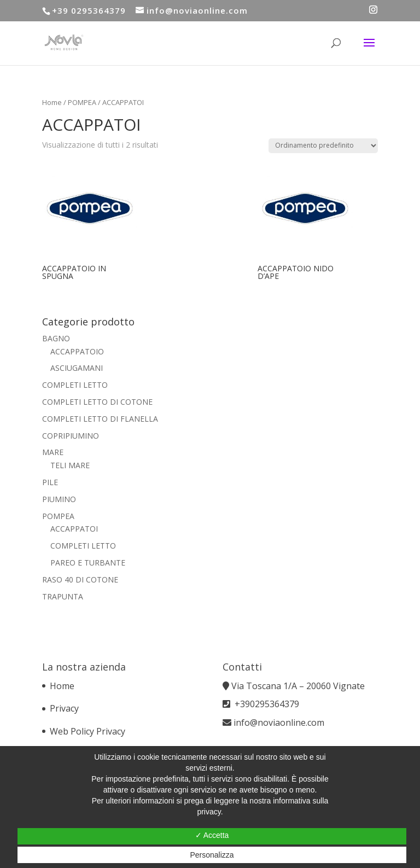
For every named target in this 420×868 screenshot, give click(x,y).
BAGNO (56, 338)
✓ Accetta (212, 835)
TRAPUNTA (63, 596)
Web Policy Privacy (87, 731)
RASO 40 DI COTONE (80, 579)
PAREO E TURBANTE (88, 563)
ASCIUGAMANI (77, 368)
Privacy (64, 708)
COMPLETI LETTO (75, 385)
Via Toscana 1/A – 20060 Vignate (299, 686)
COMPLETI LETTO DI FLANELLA (100, 419)
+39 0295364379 (89, 10)
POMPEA (82, 102)
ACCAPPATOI (74, 529)
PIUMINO (59, 499)
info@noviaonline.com (279, 723)
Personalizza (212, 855)
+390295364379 (267, 704)
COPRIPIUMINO (71, 436)
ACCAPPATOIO (77, 351)
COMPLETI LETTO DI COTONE (97, 402)
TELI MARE (70, 465)
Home (52, 102)
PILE (50, 482)
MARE (53, 452)
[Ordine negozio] (323, 146)
